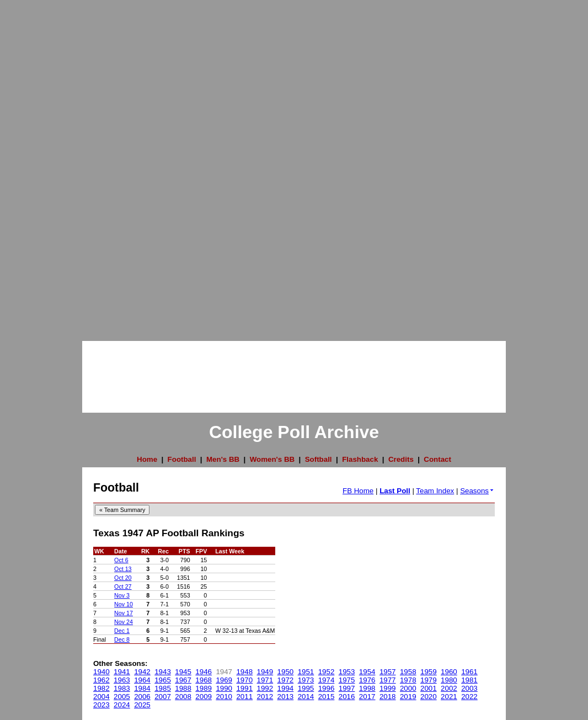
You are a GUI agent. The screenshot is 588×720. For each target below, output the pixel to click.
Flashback (360, 459)
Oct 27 (123, 586)
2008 (183, 697)
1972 (286, 680)
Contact (437, 459)
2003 (469, 688)
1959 (429, 672)
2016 (347, 697)
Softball (319, 459)
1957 (388, 672)
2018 (388, 697)
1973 (306, 680)
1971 (265, 680)
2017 (367, 697)
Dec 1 (122, 631)
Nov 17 (124, 613)
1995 (306, 688)
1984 (142, 688)
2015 (327, 697)
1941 (122, 672)
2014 (306, 697)
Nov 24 (124, 622)
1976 (367, 680)
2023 (101, 705)
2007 (163, 697)
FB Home (358, 491)
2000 (408, 688)
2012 (265, 697)
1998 (367, 688)
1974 (327, 680)
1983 (122, 688)
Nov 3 (122, 595)
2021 (449, 697)
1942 (142, 672)
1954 (367, 672)
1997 (347, 688)
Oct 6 (121, 560)
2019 (408, 697)
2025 (142, 705)
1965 (163, 680)
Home (147, 459)
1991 (244, 688)
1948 (244, 672)
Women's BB (272, 459)
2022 (469, 697)
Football (182, 459)
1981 (469, 680)
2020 (429, 697)
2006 (142, 697)
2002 (449, 688)
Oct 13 (123, 569)
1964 (142, 680)
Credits (401, 459)
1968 (204, 680)
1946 (204, 672)
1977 (388, 680)
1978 (408, 680)
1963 (122, 680)
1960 (449, 672)
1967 (183, 680)
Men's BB (223, 459)
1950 (286, 672)
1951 (306, 672)
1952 (327, 672)
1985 (163, 688)
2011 (244, 697)
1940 (101, 672)
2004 (101, 697)
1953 (347, 672)
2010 (224, 697)
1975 (347, 680)
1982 (101, 688)
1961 (469, 672)
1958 (408, 672)
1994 (286, 688)
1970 (244, 680)
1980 (449, 680)
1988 (183, 688)
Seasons (477, 491)
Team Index (435, 491)
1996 (327, 688)
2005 (122, 697)
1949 (265, 672)
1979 (429, 680)
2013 (286, 697)
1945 (183, 672)
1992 (265, 688)
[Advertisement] (44, 166)
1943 (163, 672)
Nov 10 (124, 604)
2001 (429, 688)
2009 (204, 697)
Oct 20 (123, 578)
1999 (388, 688)
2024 (122, 705)
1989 (204, 688)
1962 (101, 680)
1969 (224, 680)
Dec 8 (122, 639)
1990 (224, 688)
